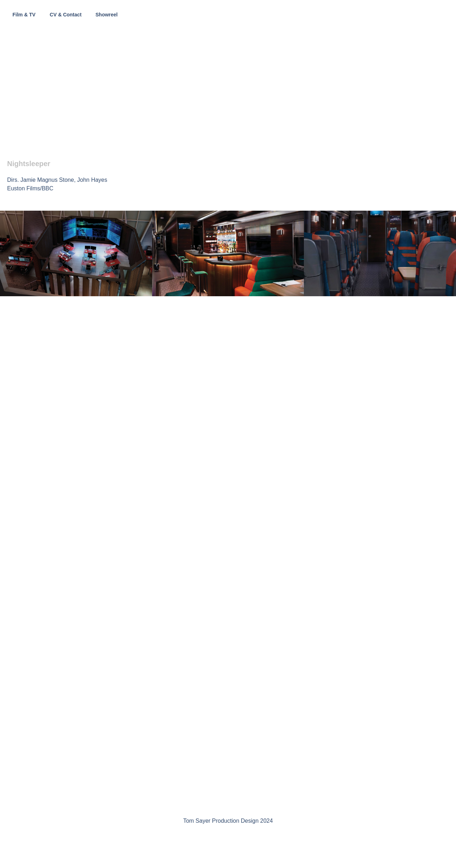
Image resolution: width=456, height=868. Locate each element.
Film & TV (24, 15)
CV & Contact (66, 15)
